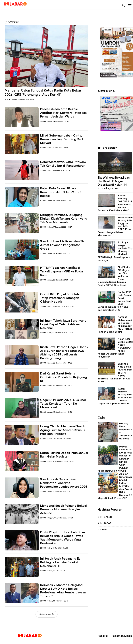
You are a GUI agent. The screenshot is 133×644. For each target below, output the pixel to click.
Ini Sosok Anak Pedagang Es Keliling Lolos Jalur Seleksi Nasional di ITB (60, 562)
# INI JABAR (105, 523)
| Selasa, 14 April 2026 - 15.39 (58, 121)
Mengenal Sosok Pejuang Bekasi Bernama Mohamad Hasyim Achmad (63, 509)
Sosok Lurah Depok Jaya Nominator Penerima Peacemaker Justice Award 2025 (64, 483)
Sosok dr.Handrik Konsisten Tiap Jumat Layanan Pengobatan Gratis (63, 245)
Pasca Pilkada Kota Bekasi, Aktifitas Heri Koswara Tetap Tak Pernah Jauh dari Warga (63, 113)
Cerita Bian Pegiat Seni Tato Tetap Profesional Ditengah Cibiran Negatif (60, 298)
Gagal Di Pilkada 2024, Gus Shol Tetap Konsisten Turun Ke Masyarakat (63, 404)
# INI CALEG (105, 517)
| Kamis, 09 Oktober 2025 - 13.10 (59, 439)
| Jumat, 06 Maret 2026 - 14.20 (59, 201)
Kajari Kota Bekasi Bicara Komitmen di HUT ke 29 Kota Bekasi (61, 192)
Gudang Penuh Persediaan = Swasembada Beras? (126, 431)
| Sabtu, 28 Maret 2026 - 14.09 (58, 170)
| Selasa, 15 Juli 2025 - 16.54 (57, 571)
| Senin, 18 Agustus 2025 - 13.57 (59, 491)
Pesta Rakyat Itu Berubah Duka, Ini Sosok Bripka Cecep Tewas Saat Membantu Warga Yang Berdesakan (63, 538)
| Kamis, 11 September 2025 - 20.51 (60, 461)
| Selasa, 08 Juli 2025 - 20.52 (57, 601)
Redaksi (103, 636)
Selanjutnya (47, 614)
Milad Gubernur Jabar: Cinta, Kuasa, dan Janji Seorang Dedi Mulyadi (62, 139)
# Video (102, 530)
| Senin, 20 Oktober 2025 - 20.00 (59, 386)
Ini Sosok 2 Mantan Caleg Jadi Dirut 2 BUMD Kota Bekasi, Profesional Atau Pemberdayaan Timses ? (63, 591)
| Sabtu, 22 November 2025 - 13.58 (60, 306)
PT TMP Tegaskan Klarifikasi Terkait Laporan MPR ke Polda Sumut (61, 271)
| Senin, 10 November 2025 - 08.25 (60, 333)
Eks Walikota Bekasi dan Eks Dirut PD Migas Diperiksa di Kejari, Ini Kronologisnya (114, 183)
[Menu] (130, 5)
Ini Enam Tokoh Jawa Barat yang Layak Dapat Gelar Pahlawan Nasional (63, 324)
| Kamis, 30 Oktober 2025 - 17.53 (59, 363)
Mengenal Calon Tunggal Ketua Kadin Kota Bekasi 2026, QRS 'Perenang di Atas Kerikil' (44, 92)
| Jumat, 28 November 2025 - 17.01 (60, 280)
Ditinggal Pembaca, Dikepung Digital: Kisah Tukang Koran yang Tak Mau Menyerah (64, 219)
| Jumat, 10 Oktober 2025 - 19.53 (59, 412)
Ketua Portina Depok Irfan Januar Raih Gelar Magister (64, 455)
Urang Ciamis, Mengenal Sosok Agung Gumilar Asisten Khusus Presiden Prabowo (63, 430)
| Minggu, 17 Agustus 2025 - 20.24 (60, 518)
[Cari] (123, 5)
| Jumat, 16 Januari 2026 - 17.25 (58, 253)
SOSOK (7, 99)
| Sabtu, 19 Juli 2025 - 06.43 (57, 548)
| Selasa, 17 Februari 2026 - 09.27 (59, 227)
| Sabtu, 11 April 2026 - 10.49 (57, 148)
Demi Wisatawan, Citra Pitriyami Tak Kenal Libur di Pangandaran (63, 164)
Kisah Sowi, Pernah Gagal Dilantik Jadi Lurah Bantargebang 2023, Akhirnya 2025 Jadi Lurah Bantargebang (64, 353)
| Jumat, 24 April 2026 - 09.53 (22, 99)
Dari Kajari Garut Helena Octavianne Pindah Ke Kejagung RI (63, 377)
